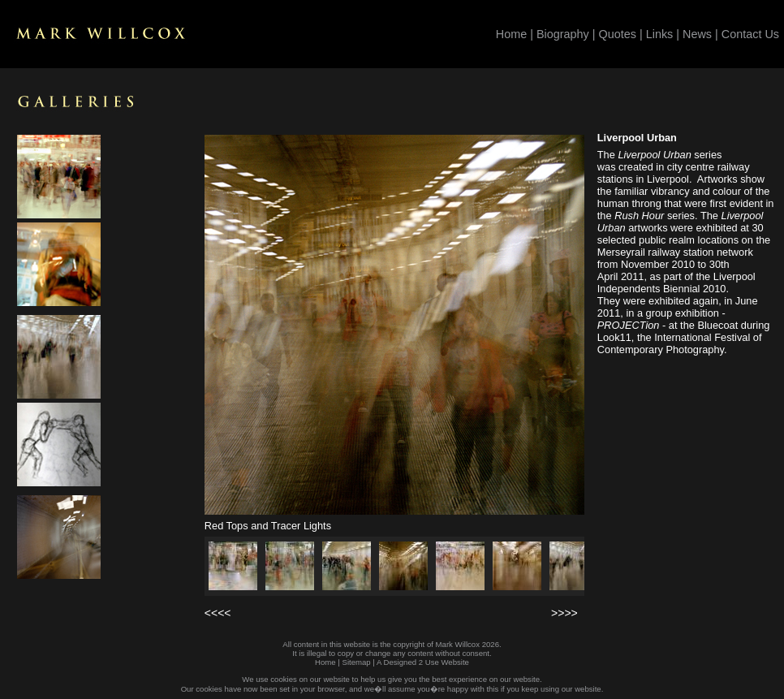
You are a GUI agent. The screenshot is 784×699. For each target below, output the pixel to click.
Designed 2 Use (411, 662)
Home (511, 34)
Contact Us (750, 34)
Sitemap (356, 662)
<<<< (218, 613)
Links (660, 34)
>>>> (564, 613)
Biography (563, 34)
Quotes (618, 34)
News (697, 34)
